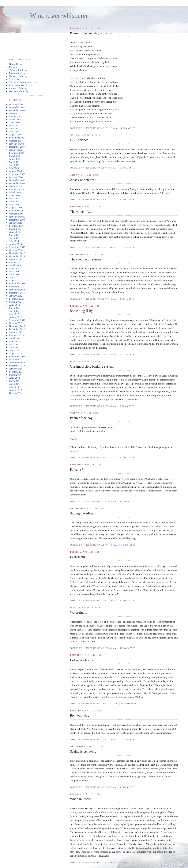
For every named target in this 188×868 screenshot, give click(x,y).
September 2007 (17, 138)
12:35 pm (113, 128)
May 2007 (14, 125)
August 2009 (15, 208)
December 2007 (17, 147)
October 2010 (16, 250)
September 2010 (17, 247)
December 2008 (17, 183)
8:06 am (113, 648)
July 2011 (14, 277)
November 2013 (17, 363)
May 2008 (14, 162)
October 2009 (16, 214)
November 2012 (17, 326)
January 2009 (16, 186)
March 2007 (15, 119)
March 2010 (15, 229)
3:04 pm (112, 247)
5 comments (127, 458)
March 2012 (15, 302)
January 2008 (16, 150)
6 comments (127, 168)
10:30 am (113, 545)
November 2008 (17, 180)
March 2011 (15, 265)
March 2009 (15, 192)
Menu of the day (17, 73)
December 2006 (17, 110)
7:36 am (113, 600)
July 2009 (14, 205)
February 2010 (16, 226)
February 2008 (16, 153)
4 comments (128, 128)
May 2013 (14, 344)
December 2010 (17, 256)
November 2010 (17, 253)
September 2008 (17, 174)
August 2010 (15, 244)
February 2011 (16, 262)
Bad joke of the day (19, 91)
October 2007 (16, 141)
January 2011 (16, 259)
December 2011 (17, 293)
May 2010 (14, 235)
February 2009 (16, 189)
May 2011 (14, 271)
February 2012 (16, 299)
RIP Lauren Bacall (18, 85)
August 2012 (15, 317)
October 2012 (16, 323)
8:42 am (113, 299)
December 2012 (17, 329)
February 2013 (16, 335)
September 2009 (17, 211)
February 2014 (16, 372)
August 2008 (15, 171)
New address (15, 64)
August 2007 (15, 135)
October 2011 (16, 287)
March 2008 (15, 156)
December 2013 (17, 366)
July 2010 (14, 241)
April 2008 (15, 159)
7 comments (128, 545)
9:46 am (113, 862)
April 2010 (15, 232)
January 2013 (16, 332)
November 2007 (17, 144)
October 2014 (16, 393)
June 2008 (14, 165)
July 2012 (14, 314)
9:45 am (113, 406)
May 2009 (14, 198)
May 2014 (14, 381)
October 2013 (16, 360)
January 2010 (16, 223)
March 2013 (15, 338)
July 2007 (14, 132)
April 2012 (15, 305)
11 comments (128, 648)
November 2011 (17, 290)
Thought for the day (19, 70)
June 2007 (14, 129)
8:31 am (113, 200)
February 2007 (16, 116)
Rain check (15, 67)
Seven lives (15, 79)
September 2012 (17, 320)
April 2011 (14, 268)
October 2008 (16, 177)
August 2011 (15, 280)
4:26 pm (112, 739)
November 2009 (17, 217)
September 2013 (17, 356)
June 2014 (14, 384)
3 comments (127, 200)
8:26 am (113, 501)
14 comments (128, 501)
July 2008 (14, 168)
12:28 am (113, 704)
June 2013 (14, 347)
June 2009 (14, 201)
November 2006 (17, 107)
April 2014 (15, 378)
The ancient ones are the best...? (25, 82)
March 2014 (15, 375)
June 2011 (14, 274)
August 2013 (15, 353)
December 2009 (17, 220)
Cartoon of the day (18, 76)
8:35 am (113, 787)
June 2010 (14, 238)
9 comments (127, 406)
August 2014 (15, 390)
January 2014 (16, 369)
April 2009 (15, 195)
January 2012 (16, 296)
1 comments (127, 247)
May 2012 (14, 308)
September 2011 (17, 284)
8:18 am (113, 458)
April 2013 (15, 341)
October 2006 (16, 104)
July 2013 (14, 350)
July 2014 (14, 387)
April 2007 (15, 122)
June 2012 (14, 311)
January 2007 (16, 113)
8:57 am (113, 168)
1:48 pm (112, 354)
